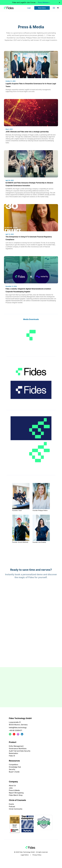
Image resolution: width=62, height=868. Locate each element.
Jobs (11, 788)
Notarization (13, 753)
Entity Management (16, 746)
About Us (12, 786)
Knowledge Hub (15, 767)
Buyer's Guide (14, 772)
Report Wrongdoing (16, 793)
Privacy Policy (37, 855)
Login (29, 8)
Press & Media (14, 790)
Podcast (12, 806)
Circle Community (16, 809)
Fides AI (12, 756)
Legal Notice (25, 855)
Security (12, 769)
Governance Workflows (18, 749)
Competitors (14, 765)
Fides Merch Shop (16, 795)
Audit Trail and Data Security (20, 751)
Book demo (42, 8)
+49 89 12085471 (15, 730)
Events (11, 804)
